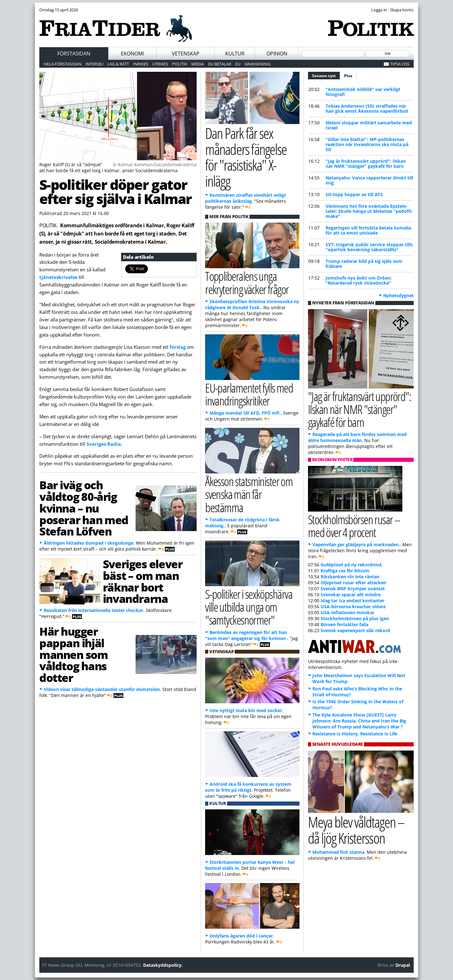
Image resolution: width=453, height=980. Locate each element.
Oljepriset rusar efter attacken (353, 583)
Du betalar (220, 64)
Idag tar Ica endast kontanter (352, 600)
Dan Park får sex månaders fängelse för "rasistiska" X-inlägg (246, 157)
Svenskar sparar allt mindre (351, 595)
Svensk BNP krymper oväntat (353, 589)
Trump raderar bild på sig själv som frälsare (364, 264)
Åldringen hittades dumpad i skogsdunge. (89, 543)
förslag (178, 347)
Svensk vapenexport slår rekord (355, 630)
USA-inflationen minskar (347, 612)
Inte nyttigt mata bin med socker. (246, 710)
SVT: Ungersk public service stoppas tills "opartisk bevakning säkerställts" (369, 247)
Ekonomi (132, 54)
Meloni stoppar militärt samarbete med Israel (369, 125)
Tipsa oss (400, 64)
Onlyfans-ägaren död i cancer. (242, 936)
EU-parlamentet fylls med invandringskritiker (249, 394)
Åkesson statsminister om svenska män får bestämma (249, 494)
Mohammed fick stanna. (339, 852)
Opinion (277, 54)
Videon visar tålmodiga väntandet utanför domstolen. (102, 689)
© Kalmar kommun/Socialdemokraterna (155, 164)
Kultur (235, 54)
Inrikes (141, 64)
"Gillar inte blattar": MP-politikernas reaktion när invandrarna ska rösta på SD (367, 144)
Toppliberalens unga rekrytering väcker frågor (247, 282)
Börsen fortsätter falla (344, 624)
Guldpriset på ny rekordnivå (351, 565)
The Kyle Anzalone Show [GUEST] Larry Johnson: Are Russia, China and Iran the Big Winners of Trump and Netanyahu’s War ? (359, 721)
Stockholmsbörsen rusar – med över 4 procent (354, 526)
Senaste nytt (326, 75)
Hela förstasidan (63, 64)
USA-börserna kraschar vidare (353, 606)
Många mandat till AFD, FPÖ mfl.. (246, 413)
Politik (180, 64)
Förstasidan (74, 54)
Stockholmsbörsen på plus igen (355, 618)
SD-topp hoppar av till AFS (354, 194)
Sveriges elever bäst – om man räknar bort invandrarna (143, 581)
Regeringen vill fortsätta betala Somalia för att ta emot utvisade (368, 230)
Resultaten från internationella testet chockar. (94, 610)
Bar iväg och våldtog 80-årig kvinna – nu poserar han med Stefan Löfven (84, 508)
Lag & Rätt (118, 64)
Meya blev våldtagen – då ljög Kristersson (356, 830)
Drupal (403, 965)
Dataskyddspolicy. (163, 965)
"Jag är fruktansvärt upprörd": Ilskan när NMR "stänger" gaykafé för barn (366, 164)
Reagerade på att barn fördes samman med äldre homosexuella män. (357, 437)
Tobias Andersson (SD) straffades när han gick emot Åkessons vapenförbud (367, 108)
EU (238, 64)
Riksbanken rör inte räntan (350, 577)
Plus (348, 76)
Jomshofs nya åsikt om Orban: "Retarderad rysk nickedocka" (359, 280)
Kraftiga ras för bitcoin (345, 571)
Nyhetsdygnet (398, 295)
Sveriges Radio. (104, 444)
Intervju (94, 64)
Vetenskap (186, 54)
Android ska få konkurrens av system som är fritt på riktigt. (248, 787)
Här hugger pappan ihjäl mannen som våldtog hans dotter (74, 654)
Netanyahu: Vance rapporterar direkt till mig (369, 180)
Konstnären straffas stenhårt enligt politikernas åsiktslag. (246, 198)
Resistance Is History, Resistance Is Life (355, 734)
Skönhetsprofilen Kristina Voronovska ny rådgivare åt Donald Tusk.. (252, 304)
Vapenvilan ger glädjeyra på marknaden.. (357, 544)
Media (198, 64)
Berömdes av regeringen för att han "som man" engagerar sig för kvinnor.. (247, 635)
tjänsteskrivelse (58, 277)
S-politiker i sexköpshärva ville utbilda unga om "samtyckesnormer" (249, 607)
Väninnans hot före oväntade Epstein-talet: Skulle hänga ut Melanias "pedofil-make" (369, 211)
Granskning (257, 64)
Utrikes (160, 64)
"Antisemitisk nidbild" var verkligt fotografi (363, 92)
